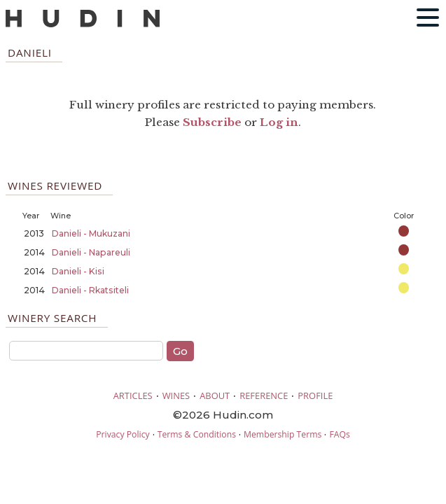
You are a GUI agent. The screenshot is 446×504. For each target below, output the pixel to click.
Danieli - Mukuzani (91, 233)
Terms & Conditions (197, 434)
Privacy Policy (123, 434)
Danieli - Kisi (78, 271)
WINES (176, 395)
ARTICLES (133, 395)
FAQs (339, 434)
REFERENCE (264, 395)
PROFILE (315, 395)
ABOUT (215, 395)
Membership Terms (283, 434)
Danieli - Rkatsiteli (90, 290)
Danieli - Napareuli (91, 252)
